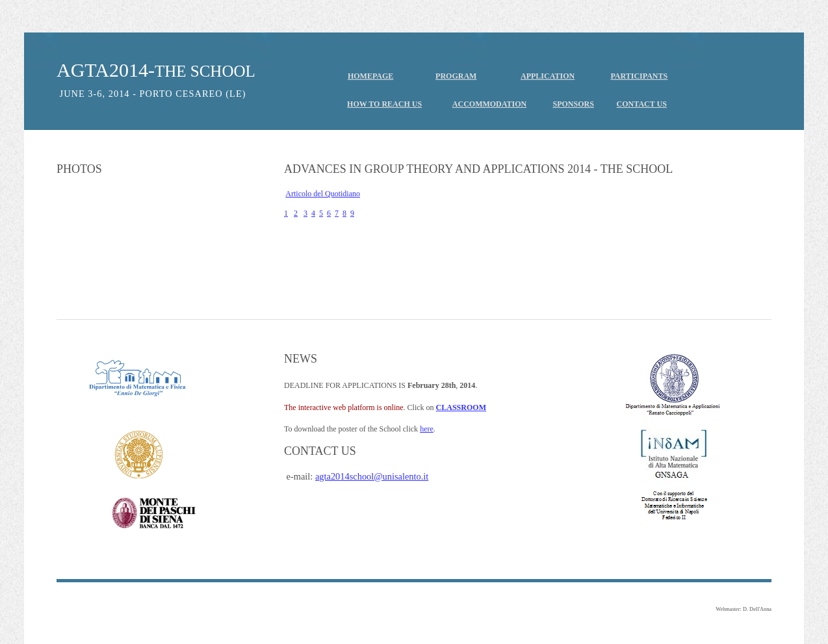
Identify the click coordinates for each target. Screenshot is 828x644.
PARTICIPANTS (639, 76)
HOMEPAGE (370, 76)
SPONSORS (574, 104)
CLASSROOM (461, 407)
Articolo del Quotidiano (323, 194)
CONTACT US (642, 104)
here (427, 429)
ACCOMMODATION (489, 104)
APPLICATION (548, 76)
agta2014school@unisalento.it (372, 476)
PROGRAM (456, 76)
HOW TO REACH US (384, 104)
